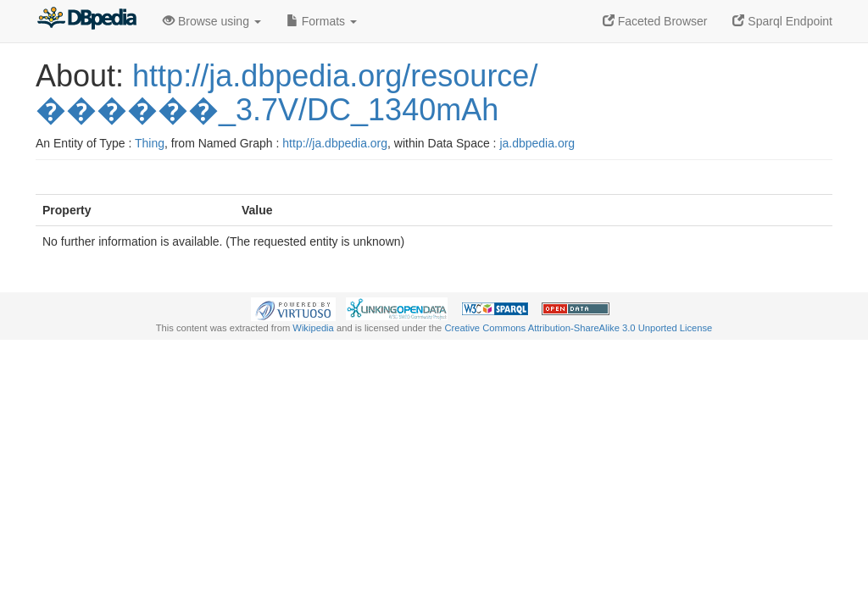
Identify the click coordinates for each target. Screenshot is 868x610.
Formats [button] (322, 21)
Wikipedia (313, 328)
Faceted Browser (655, 21)
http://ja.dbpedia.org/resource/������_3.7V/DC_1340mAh (287, 93)
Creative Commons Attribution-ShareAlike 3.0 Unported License (578, 328)
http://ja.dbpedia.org (335, 143)
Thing (150, 143)
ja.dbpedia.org (537, 143)
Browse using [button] (212, 21)
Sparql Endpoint (782, 21)
